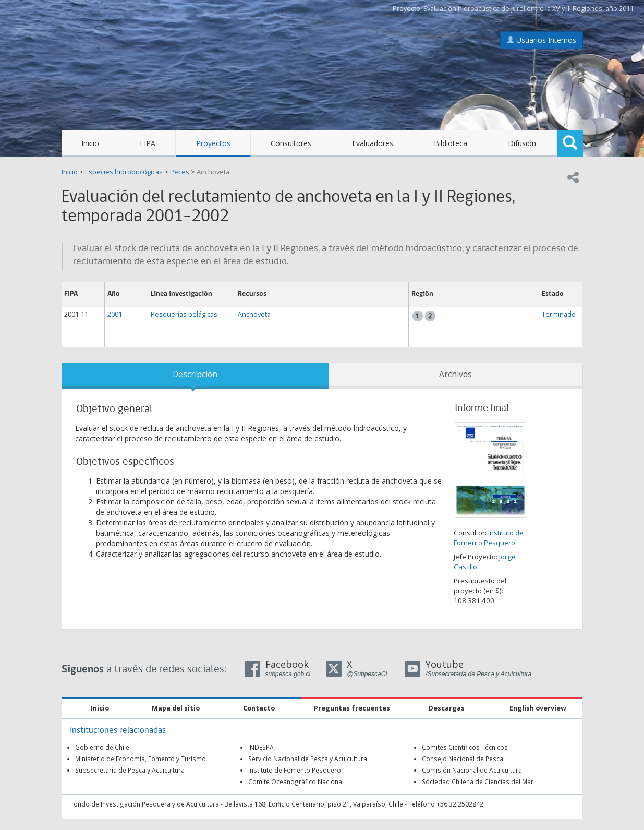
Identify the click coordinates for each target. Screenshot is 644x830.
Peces (180, 172)
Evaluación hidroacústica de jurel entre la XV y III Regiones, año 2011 (528, 9)
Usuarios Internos (542, 40)
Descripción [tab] (195, 374)
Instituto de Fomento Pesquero (489, 538)
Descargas (447, 708)
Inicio (90, 143)
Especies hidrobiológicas (124, 172)
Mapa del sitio (176, 708)
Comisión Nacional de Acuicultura (472, 770)
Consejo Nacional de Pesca (463, 759)
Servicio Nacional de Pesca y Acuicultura (308, 759)
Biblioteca (451, 143)
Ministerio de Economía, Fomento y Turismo (141, 759)
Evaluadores (373, 143)
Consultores (291, 143)
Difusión (522, 143)
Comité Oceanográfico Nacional (296, 781)
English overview (538, 708)
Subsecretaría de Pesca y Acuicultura (130, 770)
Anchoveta (213, 172)
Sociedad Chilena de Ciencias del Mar (478, 781)
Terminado (559, 314)
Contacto (259, 708)
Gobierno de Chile (102, 747)
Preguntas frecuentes (352, 708)
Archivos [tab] (455, 374)
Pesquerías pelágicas (184, 314)
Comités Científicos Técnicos (465, 747)
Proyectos (213, 143)
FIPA (148, 143)
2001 (115, 314)
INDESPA (261, 747)
